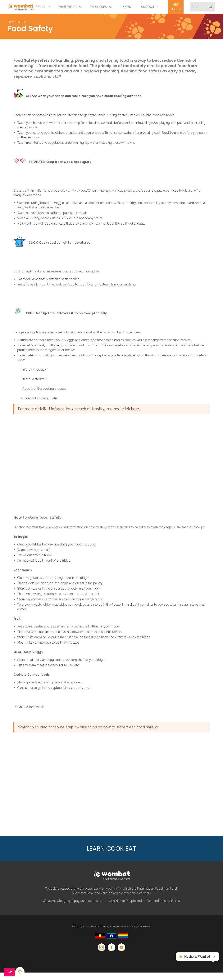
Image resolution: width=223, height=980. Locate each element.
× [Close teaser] (214, 957)
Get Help (176, 7)
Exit (9, 972)
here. (135, 409)
